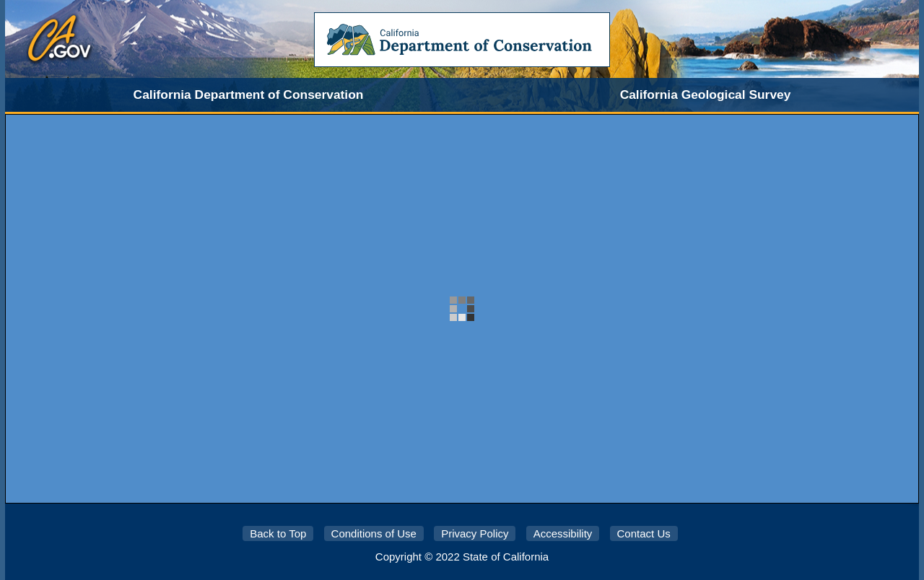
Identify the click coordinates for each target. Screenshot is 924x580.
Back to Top (278, 533)
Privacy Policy (475, 533)
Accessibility (563, 533)
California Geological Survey (706, 95)
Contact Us (644, 533)
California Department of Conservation (249, 95)
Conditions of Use (374, 533)
